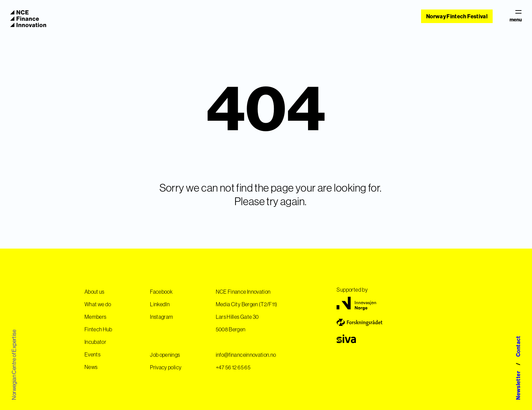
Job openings (165, 355)
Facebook (161, 292)
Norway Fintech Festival (457, 16)
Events (92, 354)
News (91, 367)
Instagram (161, 317)
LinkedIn (160, 304)
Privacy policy (166, 367)
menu (516, 16)
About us (94, 292)
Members (95, 317)
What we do (98, 304)
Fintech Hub (98, 329)
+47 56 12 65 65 (233, 367)
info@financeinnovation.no (246, 355)
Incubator (95, 342)
